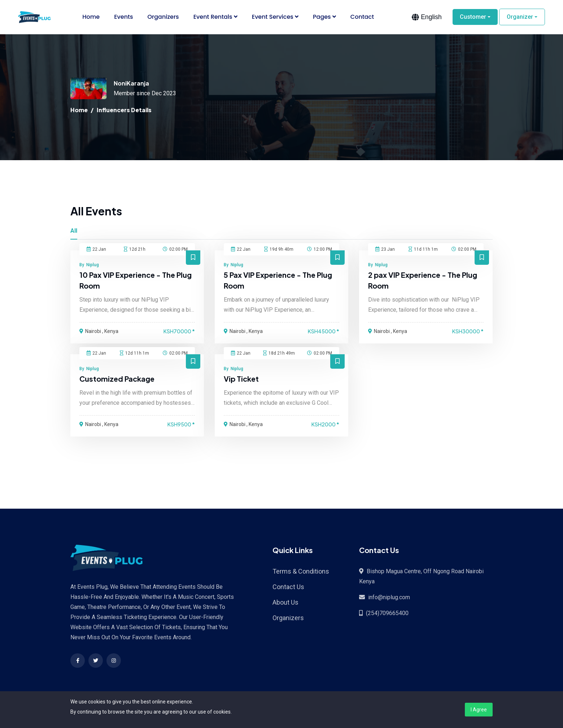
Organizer (520, 17)
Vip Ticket (242, 379)
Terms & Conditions (301, 572)
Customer (473, 17)
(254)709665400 (387, 613)
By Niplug (89, 265)
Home (91, 17)
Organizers (163, 17)
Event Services (275, 17)
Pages (324, 17)
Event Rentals (215, 17)
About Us (285, 603)
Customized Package (117, 379)
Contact (362, 17)
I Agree (479, 710)
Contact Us (288, 587)
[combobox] (427, 17)
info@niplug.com (389, 598)
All (74, 231)
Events (123, 17)
